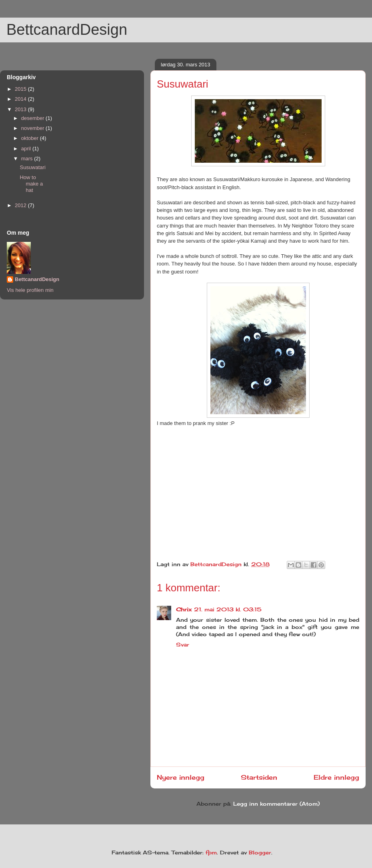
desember (33, 118)
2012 (21, 205)
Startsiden (259, 777)
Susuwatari (32, 167)
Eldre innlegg (336, 777)
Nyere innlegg (181, 777)
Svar (183, 645)
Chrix (184, 609)
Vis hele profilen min (30, 290)
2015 (21, 89)
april (27, 149)
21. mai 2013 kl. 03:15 (228, 609)
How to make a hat (31, 184)
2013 (21, 109)
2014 (21, 99)
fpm (211, 852)
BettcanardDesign (67, 30)
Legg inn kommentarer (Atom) (276, 804)
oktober (31, 138)
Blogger (260, 852)
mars (28, 159)
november (33, 128)
